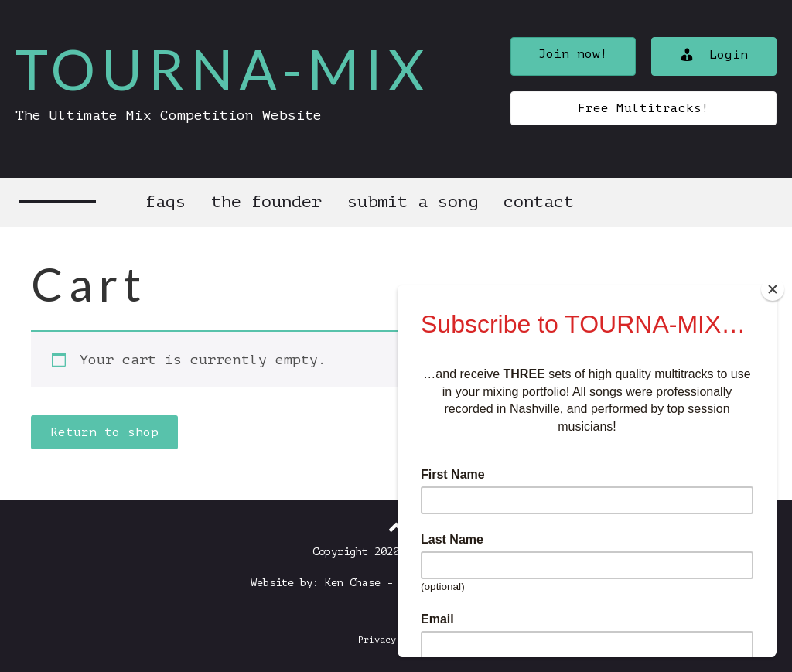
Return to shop (104, 432)
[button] (573, 56)
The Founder (266, 202)
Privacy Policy (396, 640)
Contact (539, 202)
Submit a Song (413, 202)
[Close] (773, 289)
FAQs (166, 202)
